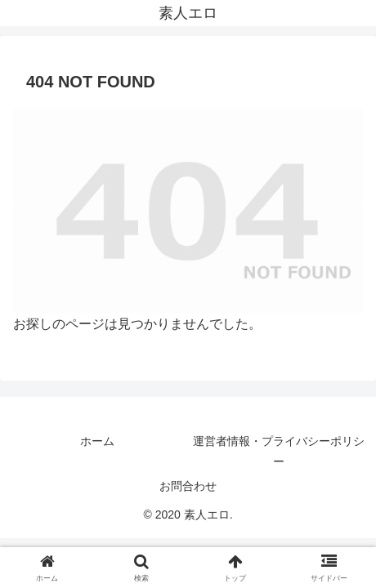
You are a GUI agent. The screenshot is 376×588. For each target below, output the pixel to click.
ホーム (97, 441)
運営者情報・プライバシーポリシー (279, 451)
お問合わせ (188, 486)
